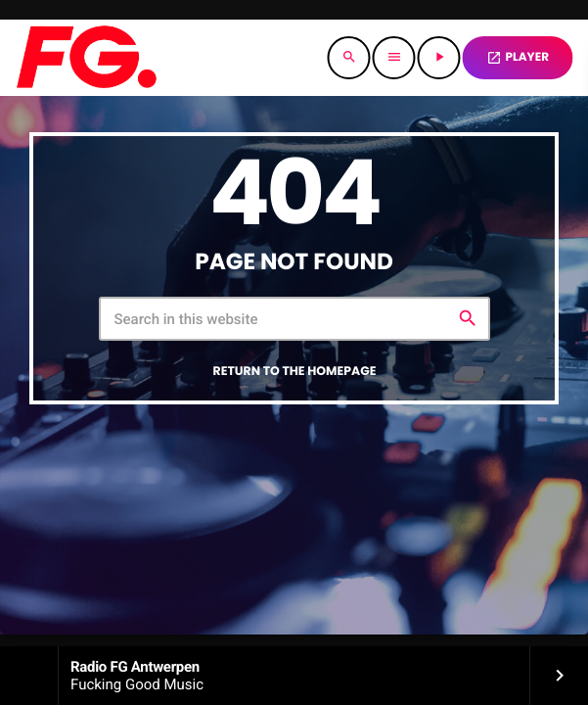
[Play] (439, 58)
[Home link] (86, 58)
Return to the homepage (295, 372)
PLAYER (518, 57)
